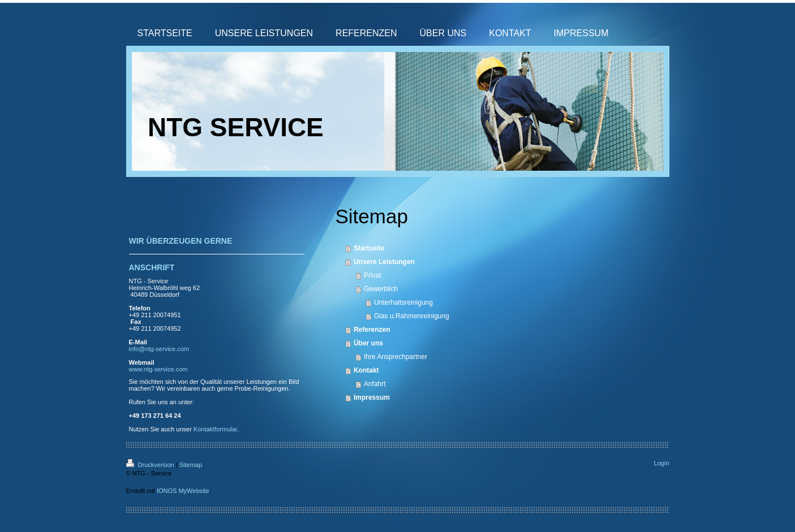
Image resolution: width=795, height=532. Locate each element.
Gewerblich (381, 289)
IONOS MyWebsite (183, 491)
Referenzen (372, 330)
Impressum (372, 397)
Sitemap (191, 465)
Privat (373, 275)
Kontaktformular (215, 429)
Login (662, 463)
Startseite (369, 248)
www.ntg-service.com (158, 369)
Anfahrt (375, 384)
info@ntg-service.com (159, 349)
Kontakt (366, 370)
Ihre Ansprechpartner (396, 357)
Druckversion (151, 465)
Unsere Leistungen (384, 262)
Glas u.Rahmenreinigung (412, 316)
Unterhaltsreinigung (403, 302)
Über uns (368, 343)
